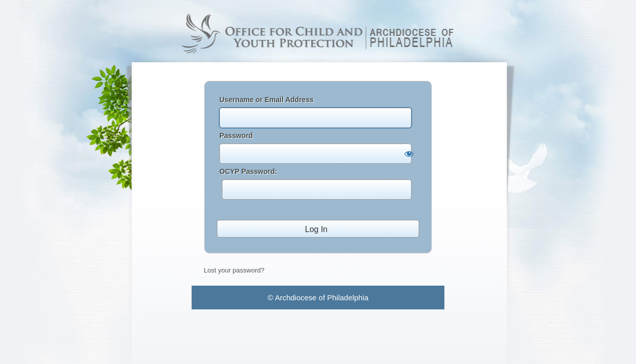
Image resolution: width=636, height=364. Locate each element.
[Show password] (409, 154)
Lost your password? (234, 270)
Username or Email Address (266, 100)
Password (236, 135)
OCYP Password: (315, 184)
